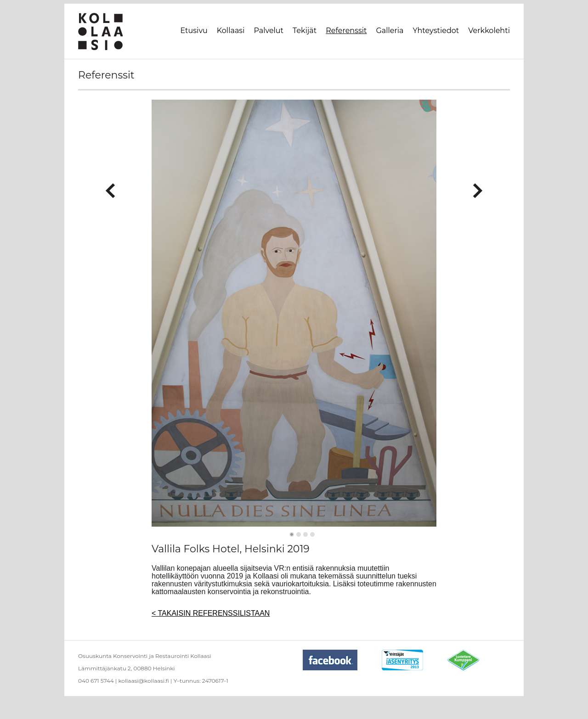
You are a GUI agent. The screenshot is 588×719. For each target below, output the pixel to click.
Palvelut (269, 31)
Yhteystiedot (436, 31)
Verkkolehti (489, 31)
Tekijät (305, 31)
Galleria (390, 31)
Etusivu (194, 31)
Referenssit (346, 31)
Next (478, 187)
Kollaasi (231, 31)
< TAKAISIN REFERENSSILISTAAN (211, 613)
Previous (110, 187)
